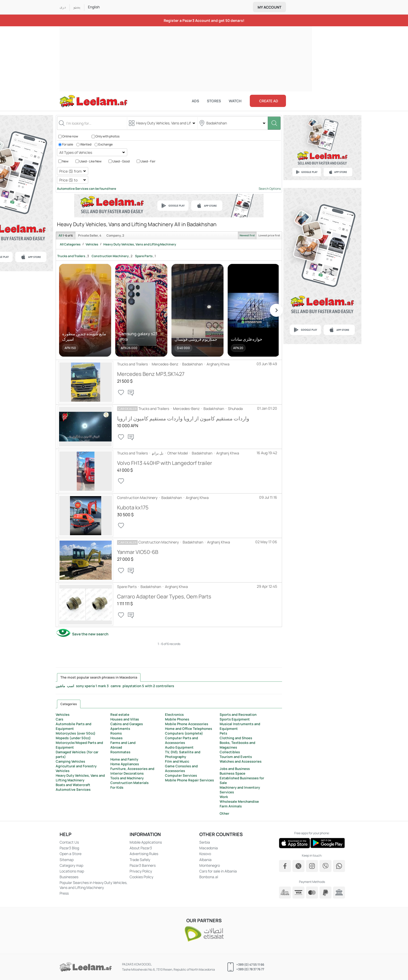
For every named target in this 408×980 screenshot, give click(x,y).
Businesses (69, 877)
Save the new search (90, 634)
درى (63, 7)
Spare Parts (144, 256)
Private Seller (90, 235)
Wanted (86, 144)
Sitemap (67, 860)
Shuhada (235, 409)
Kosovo (205, 854)
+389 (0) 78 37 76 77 (250, 969)
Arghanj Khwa (218, 364)
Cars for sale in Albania (218, 871)
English (94, 7)
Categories (69, 704)
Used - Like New (90, 161)
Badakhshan (192, 364)
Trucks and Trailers (71, 256)
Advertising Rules (144, 854)
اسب (71, 686)
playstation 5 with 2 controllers (148, 686)
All (66, 235)
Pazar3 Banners (143, 865)
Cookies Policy (141, 877)
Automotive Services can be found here (87, 189)
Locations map (72, 871)
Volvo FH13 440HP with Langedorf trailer (165, 463)
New (65, 161)
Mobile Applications (146, 842)
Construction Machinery (110, 256)
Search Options (270, 189)
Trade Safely (140, 860)
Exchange (106, 144)
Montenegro (210, 865)
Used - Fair (148, 161)
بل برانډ (158, 453)
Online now (70, 136)
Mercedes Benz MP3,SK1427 (151, 374)
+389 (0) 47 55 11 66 (250, 965)
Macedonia (209, 848)
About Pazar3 (141, 848)
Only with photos (107, 136)
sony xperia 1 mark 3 (92, 686)
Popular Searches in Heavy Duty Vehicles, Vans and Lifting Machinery (94, 885)
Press (64, 893)
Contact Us (69, 842)
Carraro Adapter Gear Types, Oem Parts (164, 597)
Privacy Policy (141, 871)
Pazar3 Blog (69, 848)
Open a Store (71, 854)
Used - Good (121, 161)
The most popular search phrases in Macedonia (99, 677)
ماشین (60, 686)
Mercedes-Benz (165, 364)
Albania (205, 860)
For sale (68, 144)
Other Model (178, 453)
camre (116, 686)
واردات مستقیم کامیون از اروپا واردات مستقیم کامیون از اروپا (183, 419)
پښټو (77, 7)
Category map (71, 865)
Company (115, 235)
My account (269, 7)
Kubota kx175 (133, 508)
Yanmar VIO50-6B (138, 552)
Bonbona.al (209, 877)
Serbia (205, 842)
